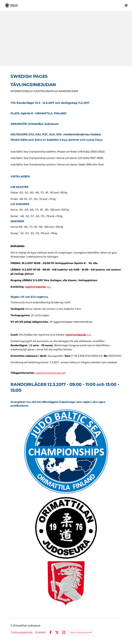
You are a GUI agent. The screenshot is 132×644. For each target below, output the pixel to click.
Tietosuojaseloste (22, 632)
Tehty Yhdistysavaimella (81, 632)
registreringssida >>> (38, 287)
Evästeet (40, 632)
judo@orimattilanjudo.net (50, 373)
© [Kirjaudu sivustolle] (12, 626)
